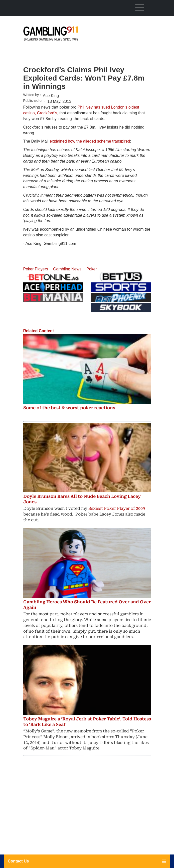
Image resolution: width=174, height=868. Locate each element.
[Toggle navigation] (140, 8)
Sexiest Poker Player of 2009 (117, 508)
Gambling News (67, 269)
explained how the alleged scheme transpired (90, 141)
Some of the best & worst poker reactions (69, 408)
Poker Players (36, 269)
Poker (92, 269)
